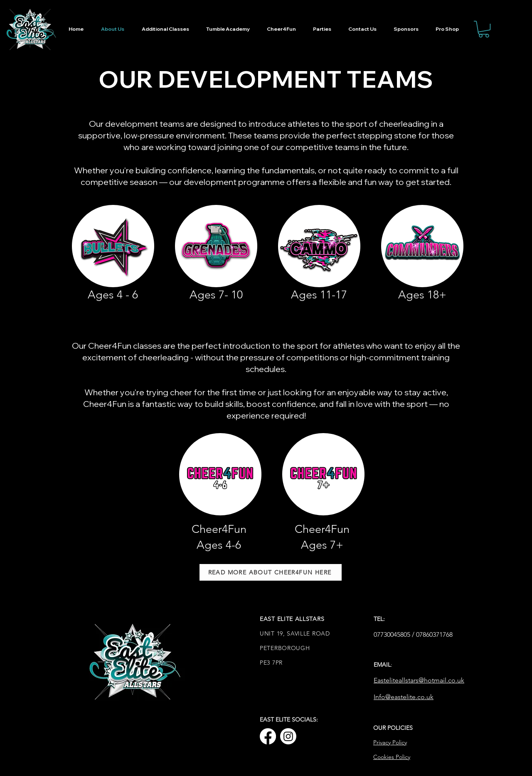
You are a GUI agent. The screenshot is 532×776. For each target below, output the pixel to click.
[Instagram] (288, 736)
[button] (484, 29)
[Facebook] (268, 736)
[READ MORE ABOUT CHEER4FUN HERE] (271, 572)
